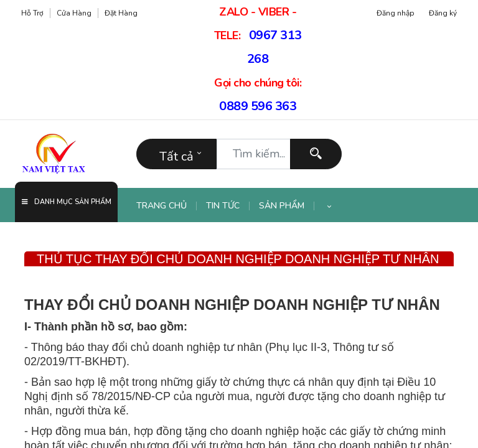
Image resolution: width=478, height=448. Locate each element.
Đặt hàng (121, 13)
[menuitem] (166, 206)
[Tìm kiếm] (316, 154)
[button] (329, 206)
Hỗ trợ (32, 13)
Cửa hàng (74, 13)
